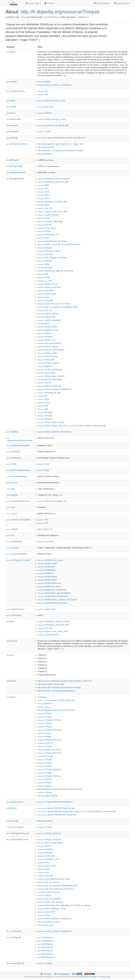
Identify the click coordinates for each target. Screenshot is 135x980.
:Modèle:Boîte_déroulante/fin (53, 596)
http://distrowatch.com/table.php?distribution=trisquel (59, 687)
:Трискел (45, 779)
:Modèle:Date (46, 567)
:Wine (43, 399)
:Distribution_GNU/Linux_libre (53, 182)
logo (11, 489)
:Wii (42, 396)
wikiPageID (13, 160)
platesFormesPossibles (19, 520)
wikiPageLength (15, 166)
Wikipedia (49, 977)
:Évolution (45, 416)
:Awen (43, 205)
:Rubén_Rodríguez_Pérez (52, 101)
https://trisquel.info (45, 154)
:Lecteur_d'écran (48, 284)
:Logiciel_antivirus (48, 314)
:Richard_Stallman (48, 363)
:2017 (43, 188)
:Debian (44, 82)
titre (10, 535)
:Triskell (44, 915)
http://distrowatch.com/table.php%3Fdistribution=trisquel (60, 151)
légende (12, 495)
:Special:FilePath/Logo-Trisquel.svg (57, 815)
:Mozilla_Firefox (47, 327)
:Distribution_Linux (49, 235)
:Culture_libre (46, 856)
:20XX (43, 198)
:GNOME (45, 261)
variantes (13, 548)
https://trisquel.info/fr (46, 147)
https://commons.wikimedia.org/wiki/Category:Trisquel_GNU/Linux (65, 681)
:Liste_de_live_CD (48, 882)
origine (12, 514)
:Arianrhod (45, 849)
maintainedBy (14, 119)
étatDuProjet (14, 615)
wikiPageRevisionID (16, 172)
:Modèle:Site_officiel (49, 586)
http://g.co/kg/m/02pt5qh (47, 796)
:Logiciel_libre (47, 317)
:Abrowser (45, 419)
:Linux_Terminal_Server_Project (54, 304)
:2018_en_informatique (50, 843)
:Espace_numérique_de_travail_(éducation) (59, 244)
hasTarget (14, 937)
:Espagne (45, 248)
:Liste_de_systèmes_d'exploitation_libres (58, 307)
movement (12, 125)
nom (11, 507)
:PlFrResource (45, 951)
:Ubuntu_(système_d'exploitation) (55, 85)
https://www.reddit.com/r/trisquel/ (51, 684)
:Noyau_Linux (47, 340)
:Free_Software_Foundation (52, 258)
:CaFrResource (46, 941)
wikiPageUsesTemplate (19, 560)
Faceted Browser (102, 3)
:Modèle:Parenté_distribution (53, 603)
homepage (12, 821)
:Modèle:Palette (47, 577)
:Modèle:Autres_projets (50, 560)
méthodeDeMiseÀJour (18, 501)
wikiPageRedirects (17, 833)
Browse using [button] (33, 3)
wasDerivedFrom (15, 802)
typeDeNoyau (15, 542)
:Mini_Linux (46, 925)
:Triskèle (44, 132)
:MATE (44, 323)
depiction (12, 808)
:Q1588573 (45, 704)
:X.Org (44, 402)
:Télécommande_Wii (49, 386)
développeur (14, 458)
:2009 (43, 185)
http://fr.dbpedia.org (52, 17)
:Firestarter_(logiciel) (49, 251)
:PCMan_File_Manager (50, 902)
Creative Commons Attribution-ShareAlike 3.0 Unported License (90, 977)
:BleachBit (45, 853)
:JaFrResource (45, 944)
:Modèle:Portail (47, 580)
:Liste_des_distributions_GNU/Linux (56, 889)
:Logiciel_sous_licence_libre (53, 212)
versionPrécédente (17, 554)
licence (12, 483)
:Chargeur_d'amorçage (50, 221)
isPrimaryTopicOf (15, 827)
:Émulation (45, 412)
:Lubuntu (44, 895)
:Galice (44, 264)
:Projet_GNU (46, 360)
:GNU (43, 863)
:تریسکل (44, 733)
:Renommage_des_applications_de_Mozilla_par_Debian (64, 905)
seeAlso (11, 681)
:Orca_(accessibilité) (49, 343)
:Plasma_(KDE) (47, 353)
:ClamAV (44, 225)
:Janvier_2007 (47, 866)
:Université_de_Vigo (49, 393)
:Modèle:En (46, 573)
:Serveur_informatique (50, 370)
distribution (13, 452)
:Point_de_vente (48, 356)
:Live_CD (45, 208)
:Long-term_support (49, 892)
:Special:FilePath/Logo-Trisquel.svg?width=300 (62, 138)
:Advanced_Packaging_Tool (52, 202)
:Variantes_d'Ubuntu (49, 922)
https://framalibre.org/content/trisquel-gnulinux (56, 691)
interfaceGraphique (17, 476)
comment (12, 641)
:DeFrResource (46, 937)
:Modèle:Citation (48, 563)
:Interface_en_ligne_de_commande (55, 271)
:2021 (43, 195)
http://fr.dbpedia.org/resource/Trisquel (60, 12)
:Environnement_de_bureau (52, 241)
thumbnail (12, 138)
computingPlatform (16, 91)
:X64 (43, 91)
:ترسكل (44, 707)
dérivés (14, 931)
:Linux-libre (45, 300)
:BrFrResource (45, 954)
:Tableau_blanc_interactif (51, 376)
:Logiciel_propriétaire (49, 320)
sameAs (11, 697)
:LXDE (44, 277)
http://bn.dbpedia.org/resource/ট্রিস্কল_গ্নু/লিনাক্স (56, 710)
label (10, 655)
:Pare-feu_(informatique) (51, 350)
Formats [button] (50, 3)
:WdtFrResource (46, 957)
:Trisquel (42, 697)
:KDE (43, 274)
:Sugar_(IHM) (46, 373)
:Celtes (44, 218)
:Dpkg (43, 238)
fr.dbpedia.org (83, 17)
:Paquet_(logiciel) (48, 347)
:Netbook (45, 333)
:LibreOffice (46, 291)
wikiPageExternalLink (17, 144)
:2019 (43, 192)
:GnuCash (45, 267)
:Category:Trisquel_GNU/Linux (56, 700)
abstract (11, 52)
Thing (23, 17)
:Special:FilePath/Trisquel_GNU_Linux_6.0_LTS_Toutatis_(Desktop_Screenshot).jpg (77, 811)
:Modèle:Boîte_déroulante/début (54, 593)
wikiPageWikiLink (15, 179)
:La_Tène (45, 281)
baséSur (12, 432)
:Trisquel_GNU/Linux (50, 720)
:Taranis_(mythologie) (50, 379)
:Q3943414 (45, 113)
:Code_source (47, 228)
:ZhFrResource (45, 947)
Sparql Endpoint (122, 3)
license (11, 113)
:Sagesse (45, 366)
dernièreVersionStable (18, 445)
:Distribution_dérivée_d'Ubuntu (54, 179)
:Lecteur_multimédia (49, 287)
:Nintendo (45, 337)
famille (12, 464)
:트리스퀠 (45, 756)
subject (11, 622)
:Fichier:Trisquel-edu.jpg (51, 422)
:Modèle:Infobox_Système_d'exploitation (57, 600)
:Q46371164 (45, 107)
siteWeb (12, 529)
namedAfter (13, 132)
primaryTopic (15, 963)
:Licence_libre (47, 294)
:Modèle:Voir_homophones (52, 590)
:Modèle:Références (49, 583)
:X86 (43, 94)
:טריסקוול (45, 743)
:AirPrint (44, 846)
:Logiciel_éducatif (48, 215)
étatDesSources (16, 609)
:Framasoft (45, 254)
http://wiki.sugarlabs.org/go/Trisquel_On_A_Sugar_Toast (61, 144)
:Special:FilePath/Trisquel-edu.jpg (56, 808)
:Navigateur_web (48, 330)
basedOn (12, 82)
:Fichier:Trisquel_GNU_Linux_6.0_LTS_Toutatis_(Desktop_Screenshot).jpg (72, 426)
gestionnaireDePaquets (19, 470)
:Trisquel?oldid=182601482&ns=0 (55, 802)
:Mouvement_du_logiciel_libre (53, 125)
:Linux (43, 297)
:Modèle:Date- (47, 570)
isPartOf (11, 107)
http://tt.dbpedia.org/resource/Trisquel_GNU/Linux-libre (60, 789)
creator (11, 101)
